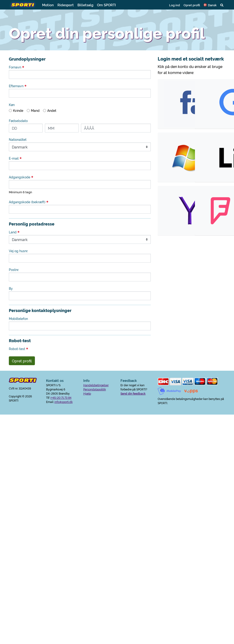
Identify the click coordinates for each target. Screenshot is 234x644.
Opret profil (192, 5)
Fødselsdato (18, 121)
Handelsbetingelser (96, 385)
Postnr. (14, 270)
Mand (35, 110)
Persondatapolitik (95, 389)
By (11, 288)
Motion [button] (48, 5)
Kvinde (18, 110)
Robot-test (18, 349)
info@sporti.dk (64, 402)
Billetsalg (85, 5)
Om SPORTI (106, 5)
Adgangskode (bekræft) (29, 202)
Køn (12, 105)
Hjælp (87, 393)
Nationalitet (18, 139)
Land (14, 232)
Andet (52, 110)
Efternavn (18, 86)
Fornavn (17, 67)
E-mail (15, 158)
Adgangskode (21, 177)
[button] (210, 5)
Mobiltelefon (18, 319)
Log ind (174, 5)
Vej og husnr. (18, 251)
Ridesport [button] (66, 5)
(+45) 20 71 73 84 (61, 398)
